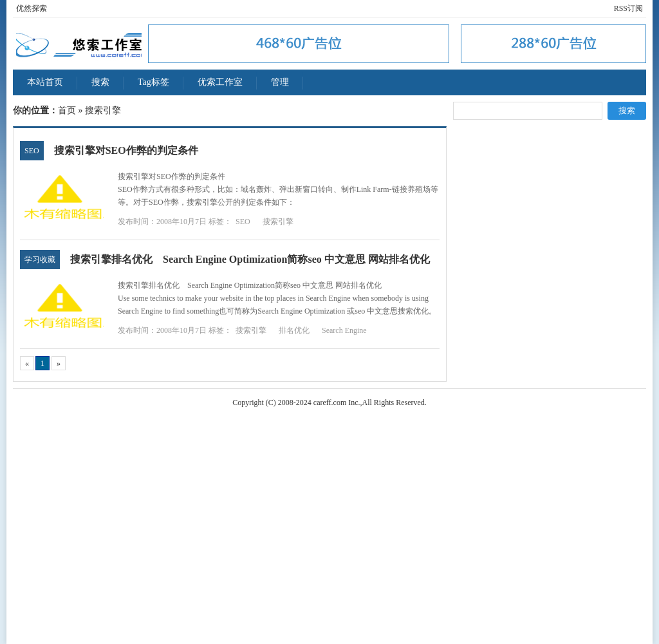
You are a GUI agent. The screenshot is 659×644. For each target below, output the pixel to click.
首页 (67, 110)
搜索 (100, 82)
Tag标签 (153, 82)
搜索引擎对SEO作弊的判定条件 (126, 150)
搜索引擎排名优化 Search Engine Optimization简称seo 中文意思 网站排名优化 (250, 259)
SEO (32, 151)
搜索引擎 (278, 222)
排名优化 (294, 330)
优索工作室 (220, 82)
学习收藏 (40, 260)
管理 (280, 82)
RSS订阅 (628, 8)
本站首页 (45, 82)
